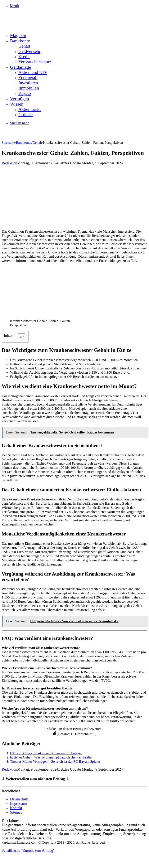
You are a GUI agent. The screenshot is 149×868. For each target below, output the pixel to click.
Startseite (8, 143)
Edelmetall (28, 78)
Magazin (18, 35)
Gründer (26, 115)
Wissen (17, 104)
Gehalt (24, 46)
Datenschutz (19, 799)
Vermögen (19, 99)
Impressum (18, 804)
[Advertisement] (74, 197)
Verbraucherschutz (35, 62)
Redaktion (9, 163)
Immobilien (29, 88)
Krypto (25, 93)
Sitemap (16, 812)
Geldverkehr (29, 51)
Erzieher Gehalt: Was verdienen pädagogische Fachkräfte (51, 757)
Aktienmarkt (30, 109)
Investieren (28, 83)
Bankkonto (20, 41)
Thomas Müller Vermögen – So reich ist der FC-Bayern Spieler (55, 762)
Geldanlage (21, 67)
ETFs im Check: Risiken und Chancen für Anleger (46, 753)
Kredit (24, 57)
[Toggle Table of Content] (19, 337)
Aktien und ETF (33, 72)
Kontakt (16, 808)
